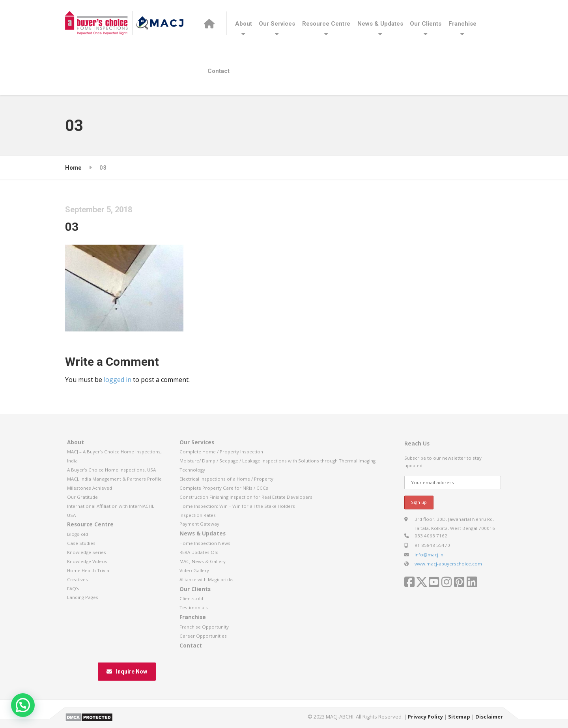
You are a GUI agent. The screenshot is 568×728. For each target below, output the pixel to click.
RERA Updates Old (199, 552)
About (244, 24)
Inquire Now (127, 672)
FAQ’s (73, 589)
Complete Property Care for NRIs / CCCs (224, 488)
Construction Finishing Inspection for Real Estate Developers (246, 497)
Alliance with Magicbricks (206, 579)
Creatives (78, 579)
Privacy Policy (425, 717)
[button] (23, 705)
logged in (118, 380)
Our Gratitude (82, 497)
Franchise (462, 24)
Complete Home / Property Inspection (221, 452)
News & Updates (380, 24)
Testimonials (194, 607)
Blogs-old (78, 534)
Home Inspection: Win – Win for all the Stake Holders (237, 506)
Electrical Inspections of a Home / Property (226, 479)
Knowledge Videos (87, 561)
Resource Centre (326, 24)
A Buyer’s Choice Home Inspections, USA (111, 470)
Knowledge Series (87, 552)
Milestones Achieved (90, 488)
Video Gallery (194, 570)
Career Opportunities (203, 636)
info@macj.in (429, 555)
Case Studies (81, 543)
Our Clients (426, 24)
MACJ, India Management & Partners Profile (114, 479)
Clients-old (191, 598)
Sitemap (459, 717)
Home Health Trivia (88, 570)
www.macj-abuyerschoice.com (448, 564)
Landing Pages (83, 597)
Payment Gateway (199, 524)
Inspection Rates (198, 515)
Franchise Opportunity (204, 627)
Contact (219, 71)
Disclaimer (489, 717)
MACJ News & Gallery (203, 561)
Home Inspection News (205, 543)
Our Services (277, 24)
